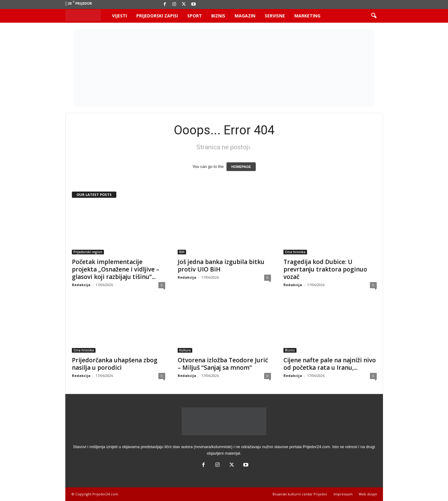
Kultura (185, 350)
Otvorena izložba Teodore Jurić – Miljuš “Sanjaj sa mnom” (223, 364)
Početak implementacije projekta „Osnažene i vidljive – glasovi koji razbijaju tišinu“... (116, 269)
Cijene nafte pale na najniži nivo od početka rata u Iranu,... (330, 364)
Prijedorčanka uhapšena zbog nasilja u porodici (115, 364)
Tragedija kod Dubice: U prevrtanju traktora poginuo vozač (325, 269)
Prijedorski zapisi (157, 16)
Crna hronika (295, 252)
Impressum (343, 494)
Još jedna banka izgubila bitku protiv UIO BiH (221, 266)
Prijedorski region (88, 252)
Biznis (218, 16)
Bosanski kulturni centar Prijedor (300, 494)
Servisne (275, 16)
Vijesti (119, 16)
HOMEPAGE (241, 167)
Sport (195, 16)
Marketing (307, 16)
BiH (182, 252)
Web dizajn (368, 494)
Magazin (245, 16)
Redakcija (81, 285)
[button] (374, 16)
